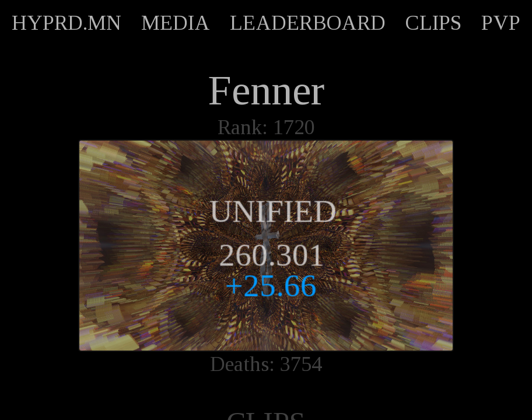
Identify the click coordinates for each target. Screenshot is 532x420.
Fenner (266, 90)
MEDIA (176, 23)
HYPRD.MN (66, 23)
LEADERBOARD (308, 23)
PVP (501, 23)
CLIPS (433, 23)
